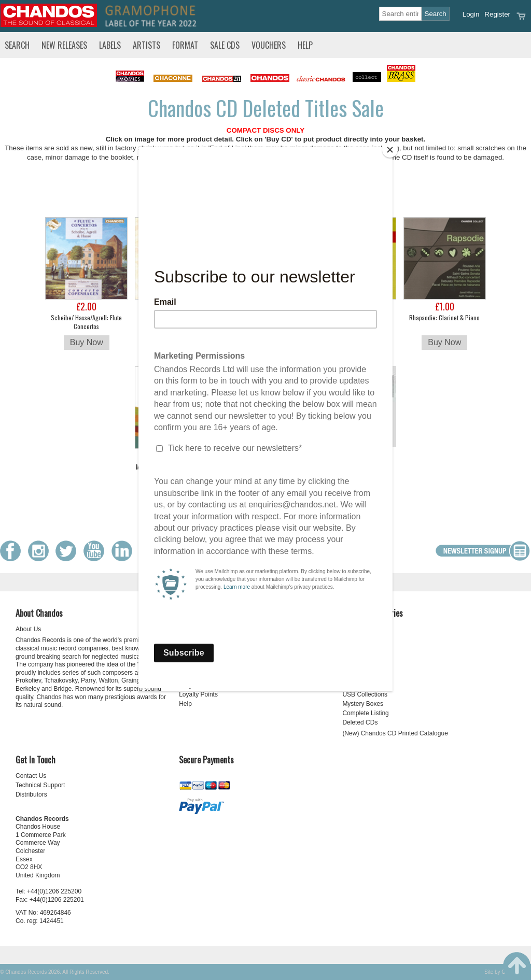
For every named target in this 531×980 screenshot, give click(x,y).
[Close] (390, 150)
